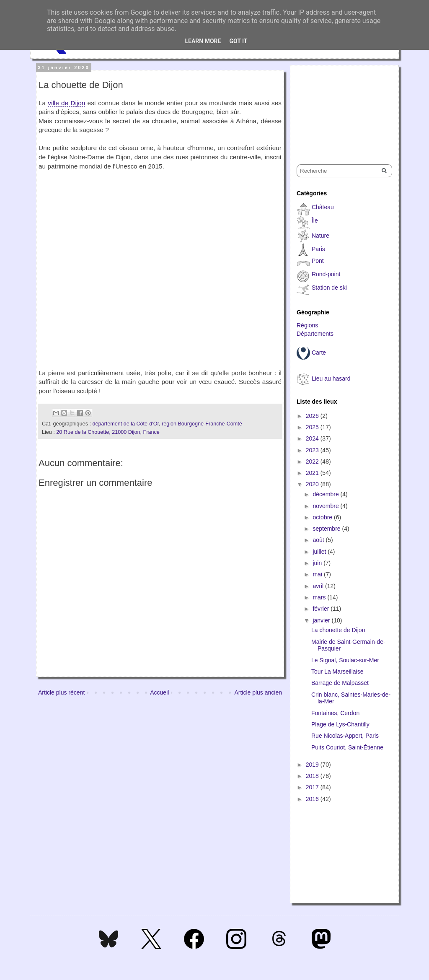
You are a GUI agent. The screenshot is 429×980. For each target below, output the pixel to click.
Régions (307, 325)
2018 (313, 776)
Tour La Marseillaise (337, 671)
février (322, 609)
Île (315, 220)
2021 (313, 473)
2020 (313, 484)
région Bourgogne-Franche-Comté (202, 424)
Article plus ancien (258, 692)
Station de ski (329, 288)
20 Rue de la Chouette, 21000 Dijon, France (108, 432)
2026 (313, 416)
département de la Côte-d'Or (125, 424)
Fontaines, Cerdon (335, 713)
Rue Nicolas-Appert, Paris (345, 736)
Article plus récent (61, 692)
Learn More (203, 41)
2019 (313, 765)
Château (323, 207)
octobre (323, 517)
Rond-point (326, 274)
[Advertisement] (339, 107)
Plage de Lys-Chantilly (340, 724)
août (319, 540)
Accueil (159, 692)
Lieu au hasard (331, 379)
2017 (313, 787)
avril (319, 586)
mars (320, 597)
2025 (313, 427)
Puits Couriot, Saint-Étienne (347, 747)
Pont (318, 261)
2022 (313, 461)
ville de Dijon (66, 103)
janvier (322, 620)
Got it (238, 41)
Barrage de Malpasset (340, 683)
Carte (319, 353)
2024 (313, 438)
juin (318, 563)
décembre (326, 494)
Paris (318, 249)
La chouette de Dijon (338, 630)
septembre (327, 529)
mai (318, 574)
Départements (315, 334)
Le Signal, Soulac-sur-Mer (345, 660)
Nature (320, 236)
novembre (326, 506)
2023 (313, 450)
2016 (313, 799)
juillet (320, 552)
